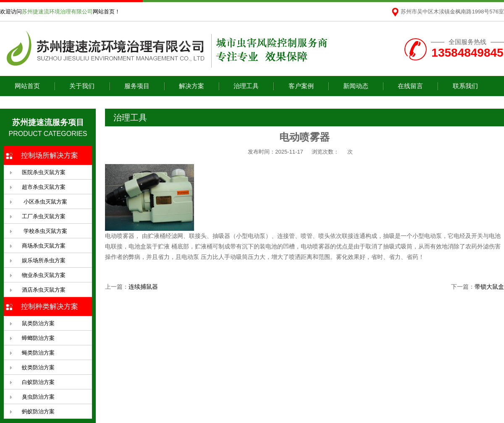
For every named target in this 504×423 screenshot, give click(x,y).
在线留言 (410, 86)
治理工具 (246, 86)
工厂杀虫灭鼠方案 (44, 216)
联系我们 (465, 86)
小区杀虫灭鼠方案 (45, 202)
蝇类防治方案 (38, 353)
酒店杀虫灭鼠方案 (44, 290)
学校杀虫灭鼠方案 (45, 231)
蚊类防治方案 (38, 367)
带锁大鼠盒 (489, 287)
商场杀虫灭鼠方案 (44, 246)
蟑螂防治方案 (38, 338)
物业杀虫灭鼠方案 (44, 275)
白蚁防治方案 (38, 382)
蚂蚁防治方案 (38, 411)
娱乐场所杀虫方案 (44, 260)
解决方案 (192, 86)
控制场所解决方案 (50, 155)
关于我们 (82, 86)
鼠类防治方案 (38, 323)
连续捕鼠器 (143, 287)
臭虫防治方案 (38, 397)
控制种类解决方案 (50, 307)
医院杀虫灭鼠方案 (44, 172)
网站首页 (27, 86)
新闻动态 (356, 86)
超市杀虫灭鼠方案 (44, 187)
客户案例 (301, 86)
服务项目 (137, 86)
